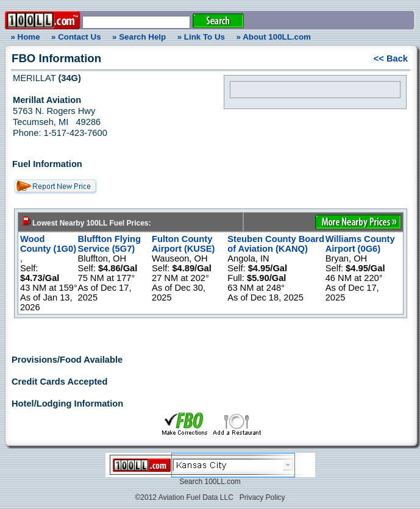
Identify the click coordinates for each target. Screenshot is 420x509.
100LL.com (222, 482)
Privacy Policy (262, 497)
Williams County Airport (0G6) (360, 244)
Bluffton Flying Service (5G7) (109, 244)
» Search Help (139, 37)
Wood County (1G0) (48, 244)
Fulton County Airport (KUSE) (183, 244)
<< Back (391, 59)
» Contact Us (76, 37)
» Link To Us (201, 37)
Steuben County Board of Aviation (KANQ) (276, 244)
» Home (23, 37)
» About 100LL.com (274, 37)
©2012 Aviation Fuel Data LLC (184, 497)
